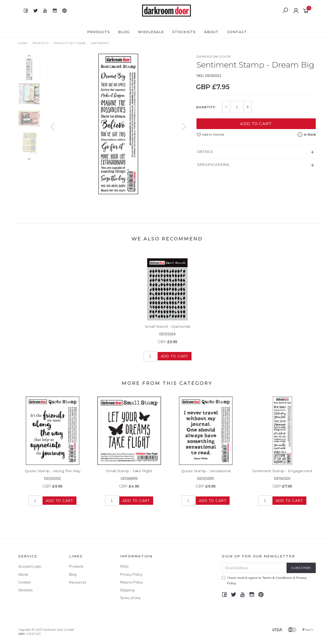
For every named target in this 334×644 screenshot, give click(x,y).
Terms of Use (130, 598)
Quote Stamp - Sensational (206, 475)
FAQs (124, 566)
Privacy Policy (131, 574)
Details (205, 151)
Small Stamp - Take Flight (129, 475)
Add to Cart (256, 124)
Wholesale (151, 32)
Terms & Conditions (277, 578)
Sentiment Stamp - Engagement (282, 475)
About (211, 32)
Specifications (213, 165)
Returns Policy (132, 582)
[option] (118, 124)
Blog (124, 32)
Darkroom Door (214, 56)
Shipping (127, 590)
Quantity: (206, 107)
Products (99, 32)
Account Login (30, 566)
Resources (78, 582)
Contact (237, 32)
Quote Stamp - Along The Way (53, 475)
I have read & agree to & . (264, 580)
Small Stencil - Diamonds (168, 330)
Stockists (184, 32)
